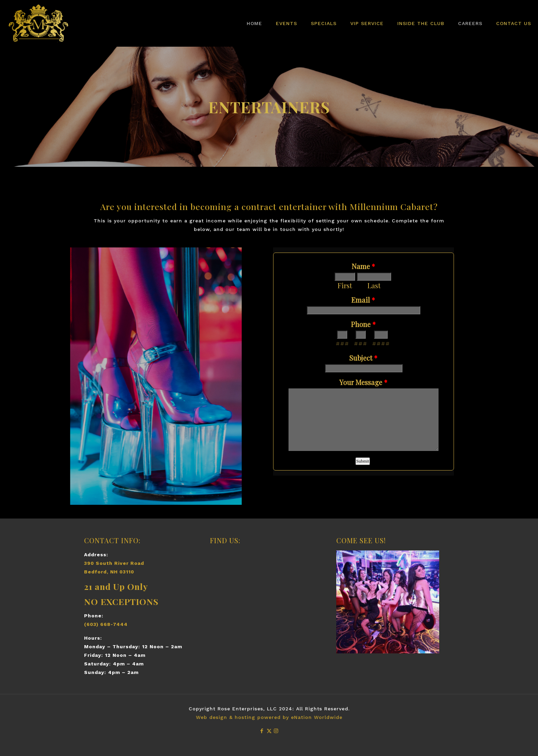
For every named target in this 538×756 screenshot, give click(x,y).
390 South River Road (114, 563)
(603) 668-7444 (106, 624)
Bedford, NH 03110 (109, 572)
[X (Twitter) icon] (269, 731)
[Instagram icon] (276, 731)
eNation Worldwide (317, 717)
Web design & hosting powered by (243, 717)
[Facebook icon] (262, 731)
